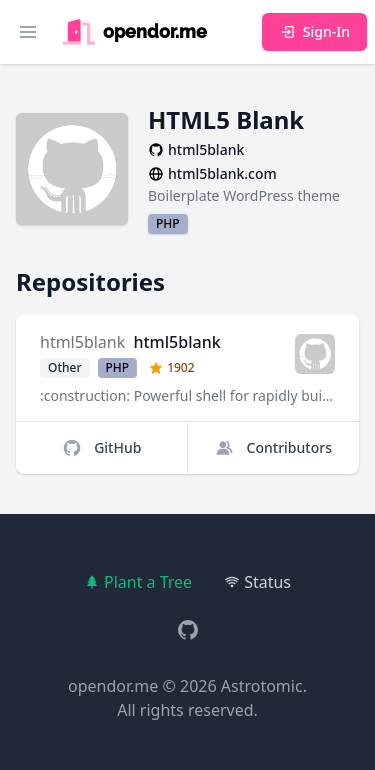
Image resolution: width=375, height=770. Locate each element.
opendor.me (113, 686)
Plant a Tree (138, 582)
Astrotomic (262, 686)
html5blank (82, 342)
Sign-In (314, 31)
